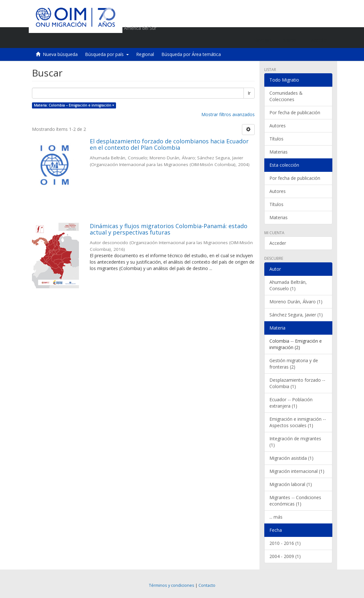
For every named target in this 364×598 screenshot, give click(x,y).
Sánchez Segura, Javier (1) (296, 315)
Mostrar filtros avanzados (228, 114)
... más (276, 517)
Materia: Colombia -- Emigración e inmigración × (74, 105)
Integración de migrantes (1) (295, 442)
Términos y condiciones (172, 585)
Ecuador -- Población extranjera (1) (291, 403)
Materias (279, 152)
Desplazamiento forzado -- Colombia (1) (297, 383)
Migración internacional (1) (297, 471)
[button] (291, 40)
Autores (278, 126)
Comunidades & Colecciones (286, 96)
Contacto (207, 585)
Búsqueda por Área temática (191, 54)
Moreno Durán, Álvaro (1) (296, 302)
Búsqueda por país (107, 54)
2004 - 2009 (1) (285, 556)
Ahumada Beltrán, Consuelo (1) (288, 285)
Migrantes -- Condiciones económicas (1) (295, 501)
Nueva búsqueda (60, 54)
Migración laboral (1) (291, 484)
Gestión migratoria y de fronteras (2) (294, 364)
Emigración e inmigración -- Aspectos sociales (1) (298, 422)
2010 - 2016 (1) (285, 543)
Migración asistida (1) (291, 458)
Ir (249, 93)
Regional (145, 54)
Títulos (276, 139)
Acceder (278, 243)
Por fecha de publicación (295, 112)
